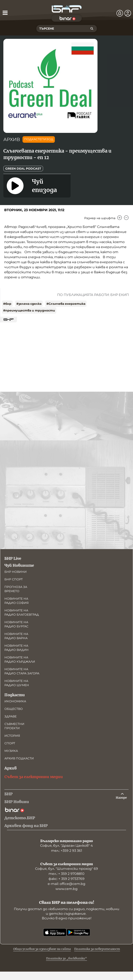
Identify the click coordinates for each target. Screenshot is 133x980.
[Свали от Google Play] (78, 932)
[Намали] (126, 218)
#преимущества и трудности (29, 310)
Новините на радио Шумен (17, 683)
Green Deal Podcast (23, 169)
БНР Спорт (14, 579)
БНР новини (16, 572)
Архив (11, 768)
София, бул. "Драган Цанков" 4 (66, 846)
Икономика (15, 701)
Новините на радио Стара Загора (22, 671)
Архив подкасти (19, 758)
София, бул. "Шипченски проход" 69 (66, 869)
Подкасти (15, 695)
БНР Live (13, 558)
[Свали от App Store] (55, 932)
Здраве (11, 716)
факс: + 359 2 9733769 (66, 879)
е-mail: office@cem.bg (66, 884)
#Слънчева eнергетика (66, 304)
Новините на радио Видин (16, 648)
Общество (14, 709)
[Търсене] (92, 29)
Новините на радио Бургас (16, 624)
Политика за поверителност (97, 949)
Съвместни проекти (14, 726)
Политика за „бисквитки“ (66, 958)
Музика (11, 751)
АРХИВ (12, 139)
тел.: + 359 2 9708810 (66, 874)
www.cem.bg (66, 889)
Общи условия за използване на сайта (42, 949)
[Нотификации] (120, 13)
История (12, 736)
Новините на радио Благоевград (22, 612)
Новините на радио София (16, 601)
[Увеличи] (120, 218)
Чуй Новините (19, 565)
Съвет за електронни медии (34, 777)
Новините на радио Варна (16, 636)
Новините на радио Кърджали (20, 659)
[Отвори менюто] (5, 13)
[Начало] (67, 9)
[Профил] (128, 13)
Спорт (10, 743)
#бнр (7, 304)
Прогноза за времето (16, 589)
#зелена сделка (29, 304)
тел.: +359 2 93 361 (67, 851)
